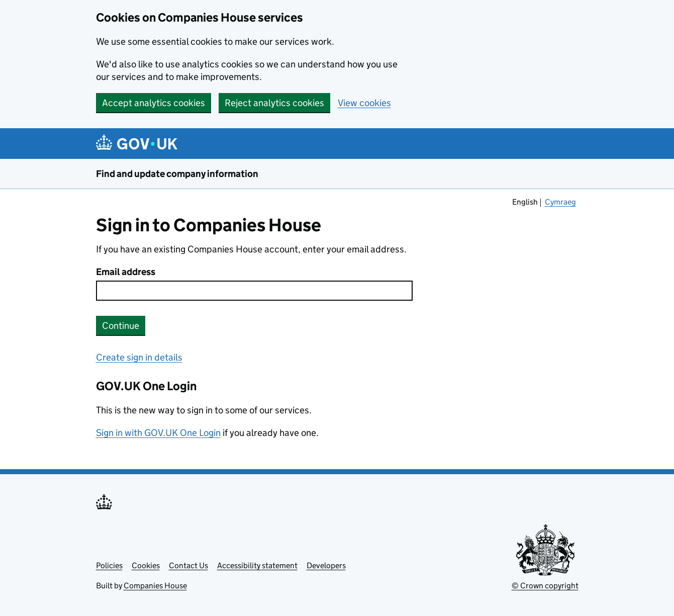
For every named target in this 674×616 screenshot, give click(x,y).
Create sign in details (139, 357)
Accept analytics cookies (154, 103)
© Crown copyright (545, 586)
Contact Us (188, 565)
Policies (109, 565)
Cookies (146, 565)
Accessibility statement (257, 565)
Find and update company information (177, 174)
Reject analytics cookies (274, 103)
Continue (121, 326)
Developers (326, 565)
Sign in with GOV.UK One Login (158, 433)
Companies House (155, 586)
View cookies (364, 103)
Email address (126, 272)
